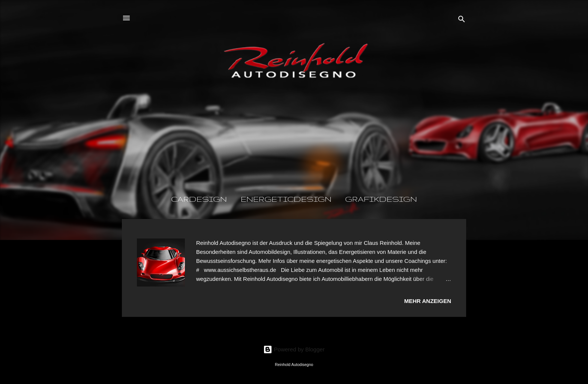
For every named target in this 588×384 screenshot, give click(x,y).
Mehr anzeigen (428, 301)
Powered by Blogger (294, 349)
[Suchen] (462, 20)
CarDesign (199, 199)
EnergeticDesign (286, 199)
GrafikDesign (381, 199)
